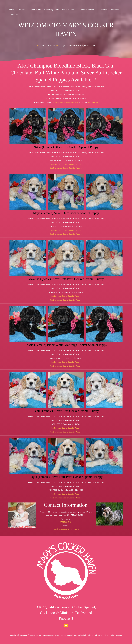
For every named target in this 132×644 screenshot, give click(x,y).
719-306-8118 (92, 102)
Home (11, 10)
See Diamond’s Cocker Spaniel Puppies (66, 168)
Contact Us (14, 15)
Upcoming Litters (52, 10)
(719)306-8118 (66, 522)
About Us (21, 10)
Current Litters (35, 10)
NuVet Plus (102, 10)
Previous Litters (69, 10)
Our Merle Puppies (86, 10)
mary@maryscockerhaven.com (66, 102)
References (115, 10)
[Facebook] (66, 625)
